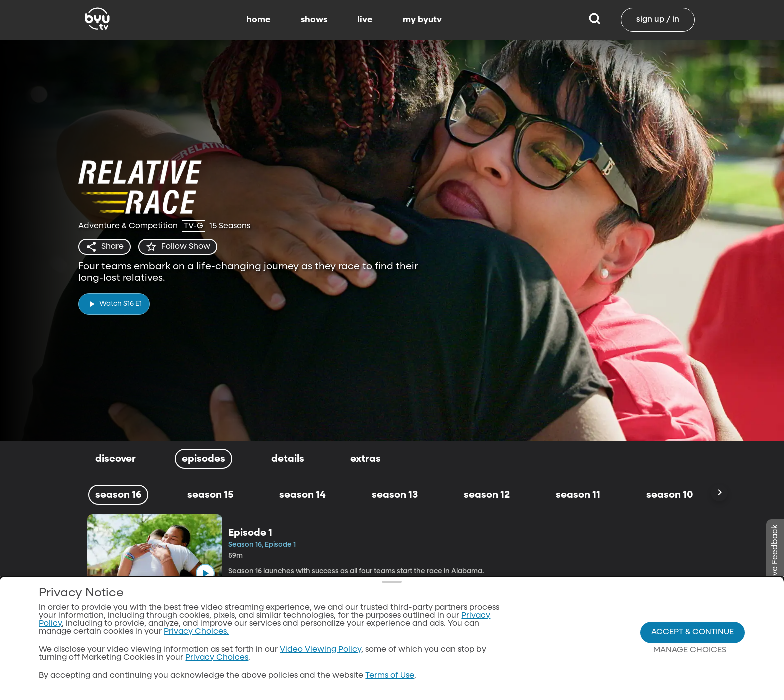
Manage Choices (690, 650)
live (365, 20)
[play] (114, 304)
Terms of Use (390, 676)
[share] (105, 247)
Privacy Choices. (196, 632)
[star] (178, 247)
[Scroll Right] (719, 493)
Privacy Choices (217, 658)
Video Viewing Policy (321, 650)
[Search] (595, 20)
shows (314, 20)
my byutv (422, 20)
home (259, 20)
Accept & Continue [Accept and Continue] (693, 632)
